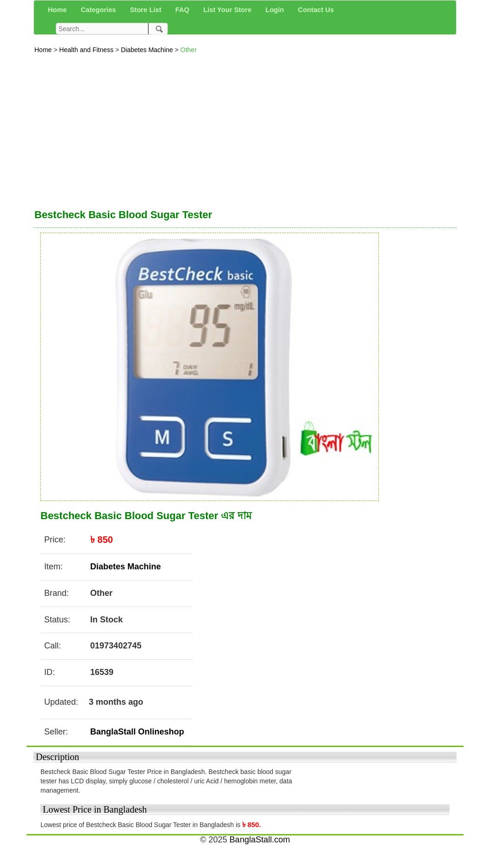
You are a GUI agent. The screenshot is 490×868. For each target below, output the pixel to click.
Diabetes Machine (148, 50)
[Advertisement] (245, 129)
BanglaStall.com (260, 840)
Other (189, 50)
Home (44, 50)
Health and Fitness (87, 50)
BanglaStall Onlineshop (137, 732)
